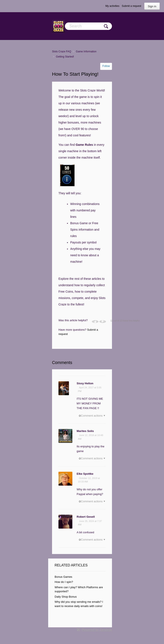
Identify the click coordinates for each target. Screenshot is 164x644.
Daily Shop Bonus (66, 597)
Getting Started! (65, 57)
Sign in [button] (152, 6)
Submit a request (132, 6)
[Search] (88, 26)
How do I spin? (64, 582)
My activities (112, 6)
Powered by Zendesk (97, 630)
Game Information (86, 52)
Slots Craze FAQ (62, 52)
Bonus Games (63, 577)
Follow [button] (106, 66)
